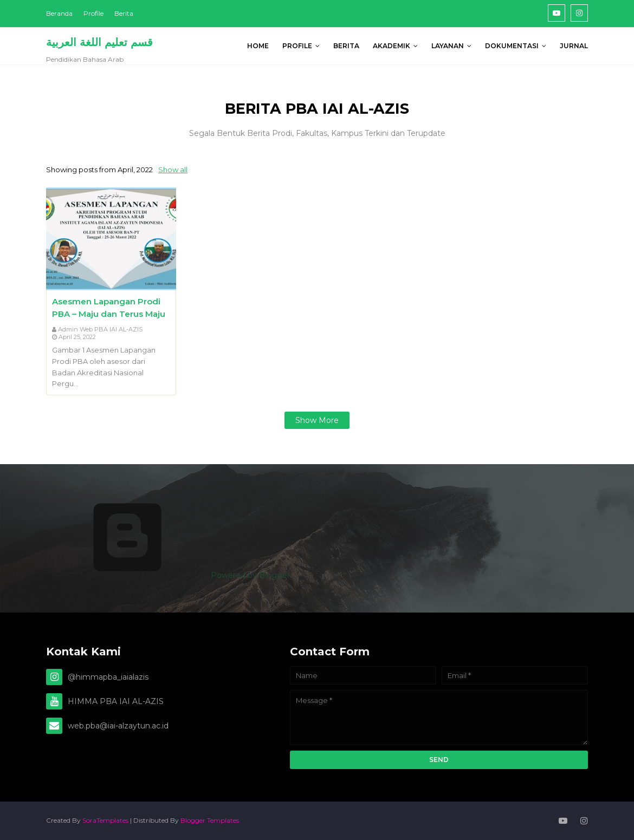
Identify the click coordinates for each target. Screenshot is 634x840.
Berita (124, 13)
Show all (173, 170)
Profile (93, 13)
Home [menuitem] (258, 46)
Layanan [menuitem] (448, 46)
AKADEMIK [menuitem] (392, 46)
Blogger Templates (210, 820)
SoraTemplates (105, 820)
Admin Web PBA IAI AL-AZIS (100, 329)
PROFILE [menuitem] (297, 46)
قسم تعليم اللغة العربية (99, 42)
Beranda (59, 13)
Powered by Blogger (168, 575)
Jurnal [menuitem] (574, 46)
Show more (317, 420)
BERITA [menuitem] (346, 46)
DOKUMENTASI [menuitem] (512, 46)
